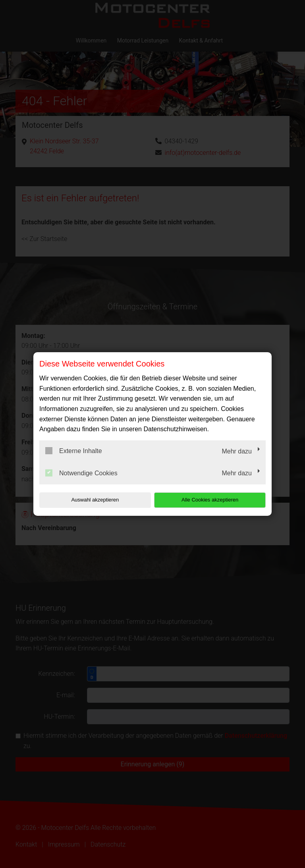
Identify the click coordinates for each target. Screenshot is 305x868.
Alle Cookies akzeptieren (215, 500)
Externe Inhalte (74, 451)
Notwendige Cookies (81, 473)
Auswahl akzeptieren (90, 500)
